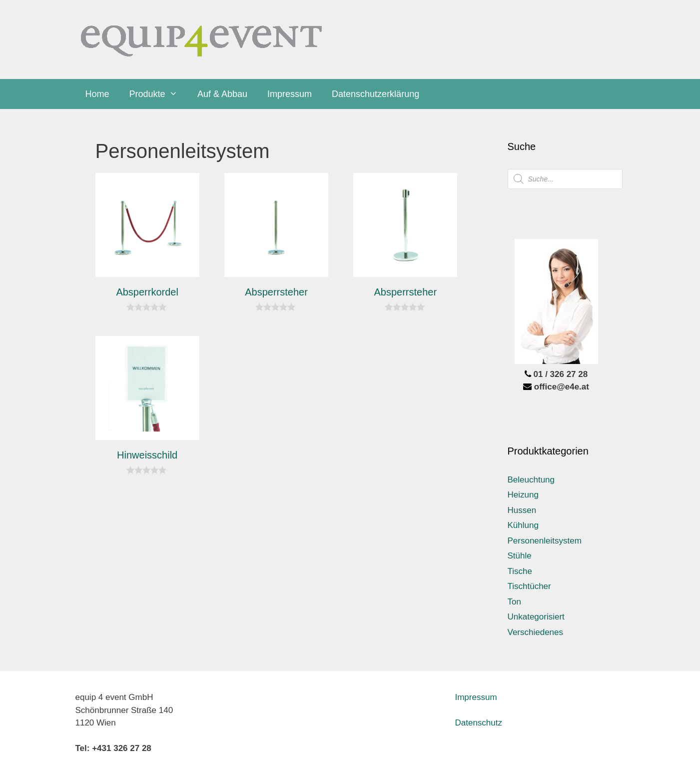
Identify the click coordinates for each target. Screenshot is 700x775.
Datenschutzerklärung (375, 94)
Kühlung (523, 525)
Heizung (523, 495)
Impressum (290, 94)
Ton (514, 602)
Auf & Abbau (222, 94)
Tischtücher (529, 586)
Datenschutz (478, 723)
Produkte (158, 94)
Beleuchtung (531, 480)
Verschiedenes (536, 632)
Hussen (522, 510)
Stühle (520, 556)
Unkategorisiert (536, 617)
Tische (520, 571)
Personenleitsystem (545, 541)
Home (97, 94)
